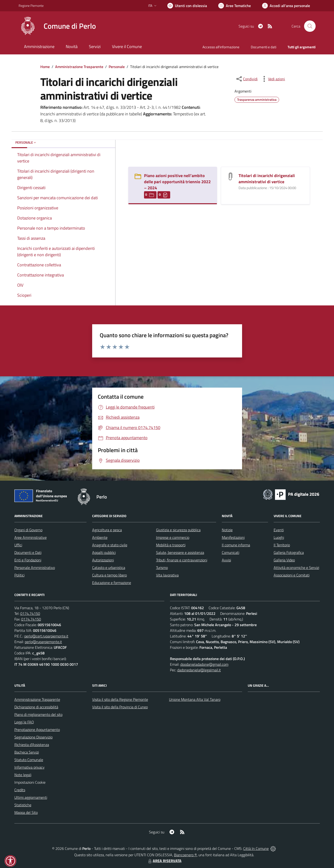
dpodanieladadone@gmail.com (204, 664)
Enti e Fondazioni (28, 560)
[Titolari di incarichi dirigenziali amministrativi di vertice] (231, 176)
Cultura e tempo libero (109, 575)
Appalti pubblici (104, 552)
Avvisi (226, 560)
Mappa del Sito (26, 812)
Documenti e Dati (28, 552)
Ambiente (100, 537)
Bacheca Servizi (27, 752)
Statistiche (23, 805)
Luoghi (279, 537)
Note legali (23, 775)
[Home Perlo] (57, 26)
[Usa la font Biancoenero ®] (187, 6)
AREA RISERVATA (164, 861)
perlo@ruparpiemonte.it (43, 642)
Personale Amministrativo (35, 568)
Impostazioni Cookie (30, 782)
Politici (19, 575)
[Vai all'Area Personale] (286, 6)
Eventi (279, 530)
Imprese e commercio (173, 537)
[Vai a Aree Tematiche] (235, 6)
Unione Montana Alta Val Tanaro (195, 699)
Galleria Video (284, 560)
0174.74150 (30, 613)
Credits (20, 790)
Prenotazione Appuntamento (37, 730)
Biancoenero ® (185, 855)
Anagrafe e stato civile (110, 545)
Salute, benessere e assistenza (180, 552)
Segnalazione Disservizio (33, 737)
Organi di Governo (28, 530)
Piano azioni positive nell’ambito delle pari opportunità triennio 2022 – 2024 (177, 182)
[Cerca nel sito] (310, 26)
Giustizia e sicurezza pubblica (178, 530)
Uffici (18, 545)
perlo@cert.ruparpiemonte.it (46, 636)
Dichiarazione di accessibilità (36, 707)
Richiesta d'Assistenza (32, 745)
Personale (117, 67)
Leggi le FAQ (24, 722)
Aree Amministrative (31, 537)
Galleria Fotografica (289, 552)
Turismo (162, 568)
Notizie (227, 530)
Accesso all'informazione (221, 47)
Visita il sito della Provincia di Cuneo (120, 707)
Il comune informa (236, 545)
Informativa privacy (29, 767)
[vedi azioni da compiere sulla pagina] (273, 79)
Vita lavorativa (167, 575)
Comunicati (231, 552)
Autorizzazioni (103, 560)
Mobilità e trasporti (171, 545)
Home (45, 67)
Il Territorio (282, 545)
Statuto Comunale (29, 760)
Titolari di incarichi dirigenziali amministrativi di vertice (267, 179)
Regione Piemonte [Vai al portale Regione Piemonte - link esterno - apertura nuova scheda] (31, 6)
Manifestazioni (233, 537)
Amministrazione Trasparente (79, 67)
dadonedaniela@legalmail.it (199, 670)
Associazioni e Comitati (292, 575)
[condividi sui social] (247, 79)
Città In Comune (256, 848)
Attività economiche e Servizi (296, 568)
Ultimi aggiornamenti (31, 797)
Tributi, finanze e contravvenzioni (182, 560)
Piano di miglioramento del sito (38, 714)
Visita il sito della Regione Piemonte (120, 699)
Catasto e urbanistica (109, 568)
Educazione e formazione (112, 583)
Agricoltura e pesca (107, 530)
